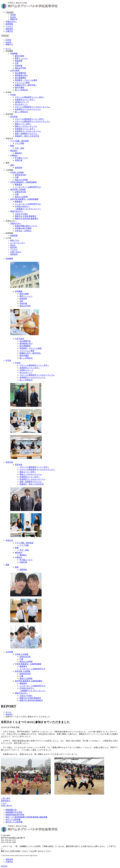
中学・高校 (19, 148)
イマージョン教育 (22, 83)
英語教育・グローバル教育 (26, 80)
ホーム (8, 49)
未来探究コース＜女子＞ (25, 100)
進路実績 (19, 168)
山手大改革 (15, 70)
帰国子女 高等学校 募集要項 (26, 219)
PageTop (4, 866)
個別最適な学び (21, 75)
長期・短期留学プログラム (26, 134)
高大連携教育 (20, 78)
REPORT (14, 247)
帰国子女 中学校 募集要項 (26, 216)
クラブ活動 (19, 143)
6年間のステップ (22, 102)
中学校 (13, 95)
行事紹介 (14, 155)
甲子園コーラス (21, 158)
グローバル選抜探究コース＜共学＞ (30, 97)
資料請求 (9, 29)
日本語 (13, 15)
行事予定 (9, 31)
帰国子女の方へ (17, 211)
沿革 (17, 63)
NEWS (13, 245)
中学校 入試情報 (17, 172)
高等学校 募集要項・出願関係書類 (24, 199)
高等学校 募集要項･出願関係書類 (29, 681)
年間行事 (19, 160)
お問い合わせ (16, 252)
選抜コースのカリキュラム (26, 126)
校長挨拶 (19, 61)
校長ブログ (15, 240)
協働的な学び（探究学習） (26, 85)
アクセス (9, 26)
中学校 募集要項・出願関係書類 (23, 182)
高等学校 (14, 117)
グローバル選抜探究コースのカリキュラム (32, 107)
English (13, 17)
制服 (12, 146)
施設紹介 (14, 151)
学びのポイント (21, 104)
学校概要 (14, 53)
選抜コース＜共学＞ (23, 124)
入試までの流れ (21, 214)
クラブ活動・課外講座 (19, 141)
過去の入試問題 (21, 180)
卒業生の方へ (11, 22)
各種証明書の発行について (26, 226)
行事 (17, 177)
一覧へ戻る (6, 798)
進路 (12, 165)
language (10, 12)
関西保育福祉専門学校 (15, 815)
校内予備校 (19, 87)
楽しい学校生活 (21, 90)
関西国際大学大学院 (14, 812)
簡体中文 (14, 19)
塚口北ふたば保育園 (14, 822)
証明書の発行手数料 (23, 228)
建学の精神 (19, 56)
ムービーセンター (18, 243)
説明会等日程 (20, 175)
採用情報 (9, 24)
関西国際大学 (11, 810)
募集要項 (19, 185)
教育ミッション (21, 58)
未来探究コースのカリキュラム (28, 109)
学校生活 (9, 540)
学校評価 (19, 66)
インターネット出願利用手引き (28, 187)
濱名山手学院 (20, 68)
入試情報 (9, 652)
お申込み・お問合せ (23, 231)
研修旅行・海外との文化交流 (27, 136)
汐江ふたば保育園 (13, 819)
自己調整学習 (20, 73)
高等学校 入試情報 (18, 189)
